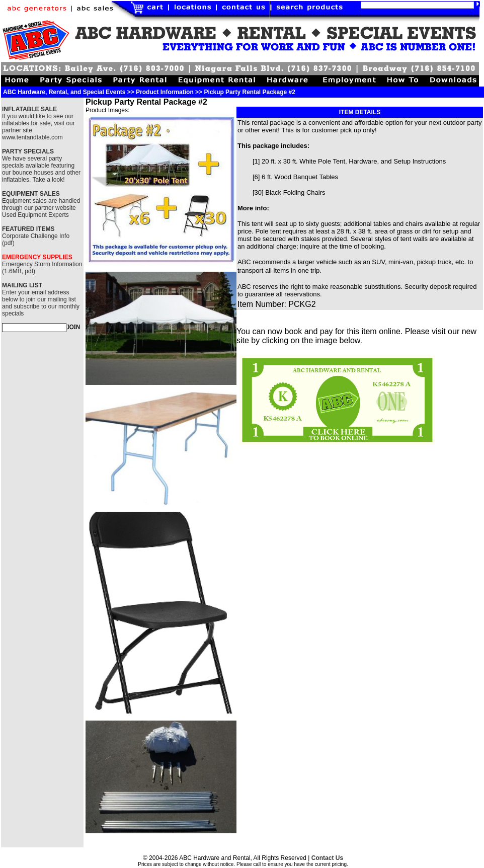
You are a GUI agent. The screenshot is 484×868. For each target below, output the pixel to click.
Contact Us (327, 858)
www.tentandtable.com (32, 137)
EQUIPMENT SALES (31, 194)
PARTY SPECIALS (28, 151)
